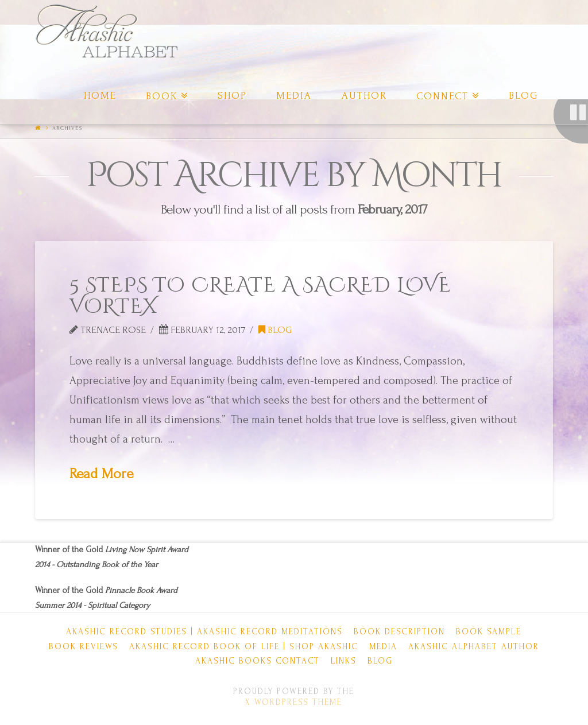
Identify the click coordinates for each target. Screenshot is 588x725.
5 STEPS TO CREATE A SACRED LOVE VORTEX (260, 296)
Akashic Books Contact (258, 661)
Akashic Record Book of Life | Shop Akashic (244, 647)
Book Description (399, 632)
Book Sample (489, 632)
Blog (275, 330)
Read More (102, 474)
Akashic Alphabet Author (474, 647)
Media (383, 647)
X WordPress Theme (294, 702)
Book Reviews (84, 647)
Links (344, 661)
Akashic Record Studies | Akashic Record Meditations (204, 632)
